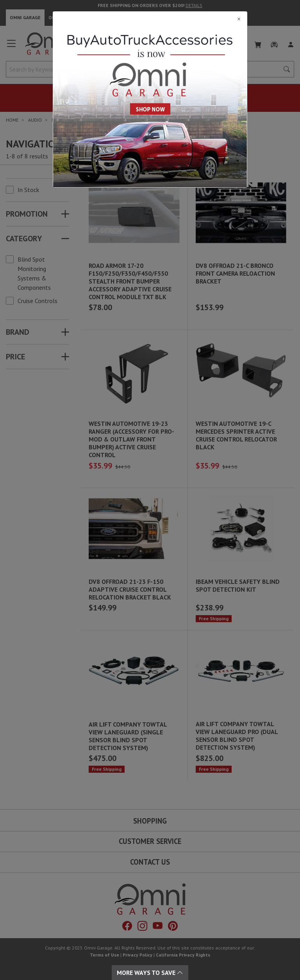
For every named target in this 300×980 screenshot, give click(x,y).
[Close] (150, 19)
